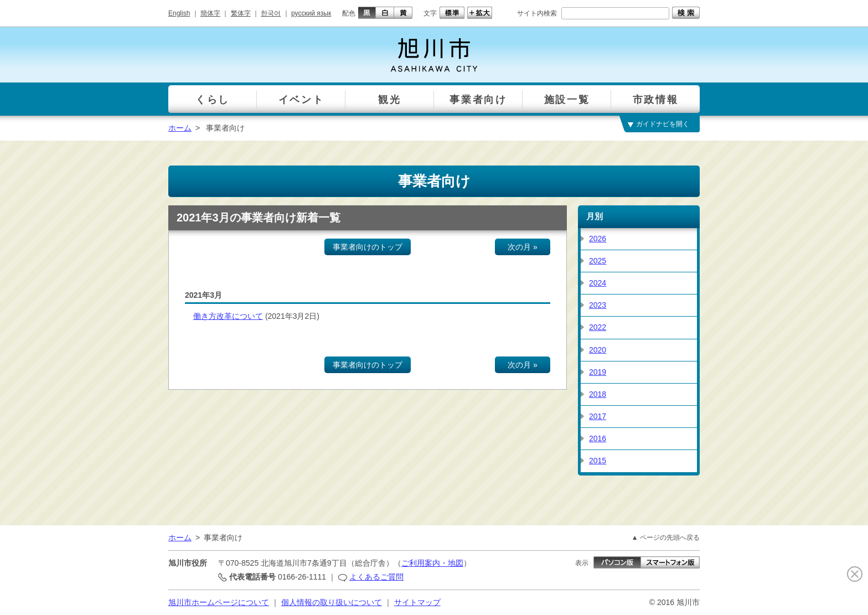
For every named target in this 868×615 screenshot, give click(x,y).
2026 (598, 239)
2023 (598, 305)
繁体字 (241, 13)
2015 (598, 461)
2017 (598, 416)
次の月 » (523, 247)
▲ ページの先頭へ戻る (666, 538)
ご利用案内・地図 (432, 563)
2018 (598, 394)
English (179, 13)
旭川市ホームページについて (219, 602)
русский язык (311, 13)
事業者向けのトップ (368, 247)
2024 (598, 283)
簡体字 (210, 13)
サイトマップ (417, 602)
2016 (598, 438)
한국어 (271, 13)
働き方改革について (228, 316)
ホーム (180, 128)
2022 (598, 327)
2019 (598, 372)
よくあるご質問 (376, 577)
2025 (598, 261)
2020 (598, 350)
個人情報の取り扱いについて (332, 602)
